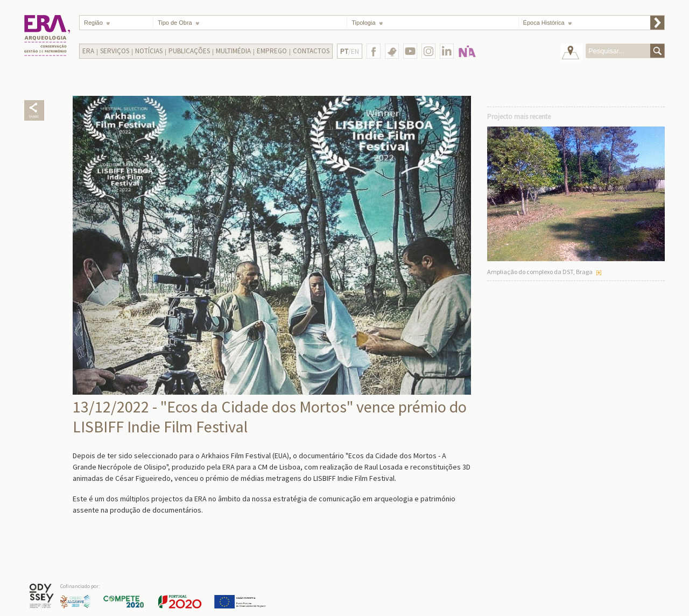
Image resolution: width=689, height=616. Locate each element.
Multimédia (233, 51)
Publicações (189, 51)
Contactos (311, 51)
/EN (350, 51)
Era (88, 51)
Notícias (149, 51)
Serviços (115, 51)
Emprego (272, 51)
